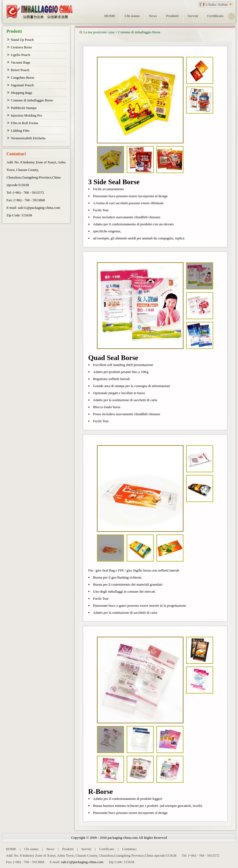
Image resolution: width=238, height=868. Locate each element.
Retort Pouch (20, 70)
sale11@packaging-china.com (39, 208)
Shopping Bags (21, 93)
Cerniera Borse (21, 47)
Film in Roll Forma (24, 123)
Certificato (107, 849)
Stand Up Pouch (22, 40)
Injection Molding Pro (26, 115)
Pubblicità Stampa (24, 108)
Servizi (86, 849)
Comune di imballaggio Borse (139, 32)
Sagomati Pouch (22, 85)
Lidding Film (20, 131)
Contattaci (129, 849)
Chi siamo (31, 849)
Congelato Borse (23, 77)
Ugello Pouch (20, 55)
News (51, 849)
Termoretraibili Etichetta (28, 138)
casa (111, 32)
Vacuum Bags (21, 62)
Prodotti (68, 849)
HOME (11, 849)
